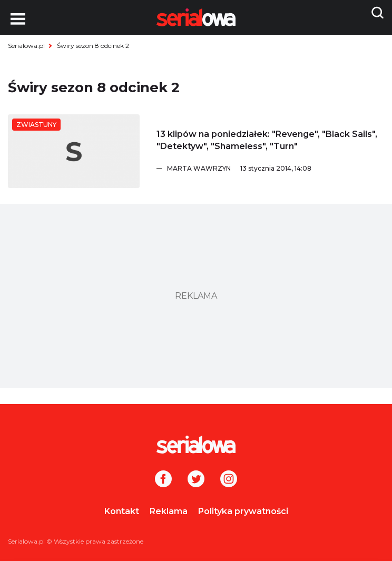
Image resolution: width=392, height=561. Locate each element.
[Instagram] (229, 480)
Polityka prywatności (243, 511)
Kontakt (122, 511)
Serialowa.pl (26, 46)
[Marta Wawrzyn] (276, 169)
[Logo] (196, 445)
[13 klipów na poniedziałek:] (74, 151)
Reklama (169, 511)
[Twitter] (196, 480)
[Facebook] (163, 480)
